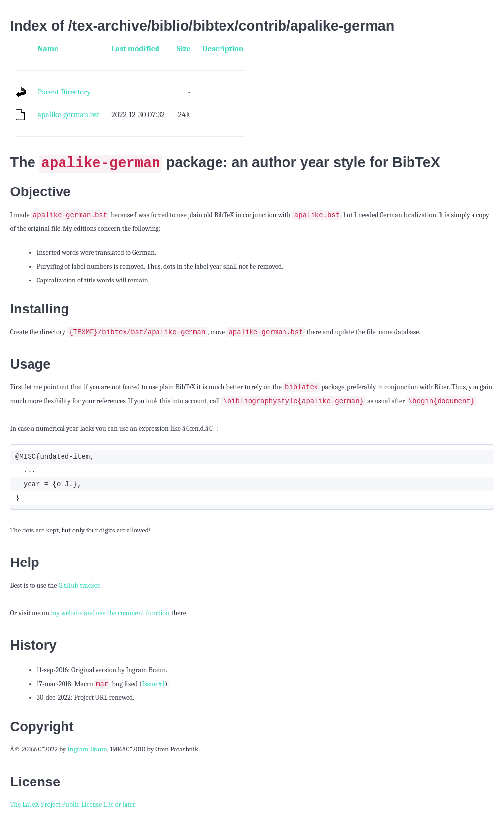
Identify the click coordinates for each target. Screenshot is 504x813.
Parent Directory (64, 92)
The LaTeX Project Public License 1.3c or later (73, 806)
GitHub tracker (79, 586)
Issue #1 (154, 685)
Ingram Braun (87, 751)
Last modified (135, 49)
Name (48, 49)
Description (223, 49)
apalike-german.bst (68, 115)
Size (184, 49)
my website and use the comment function (110, 614)
